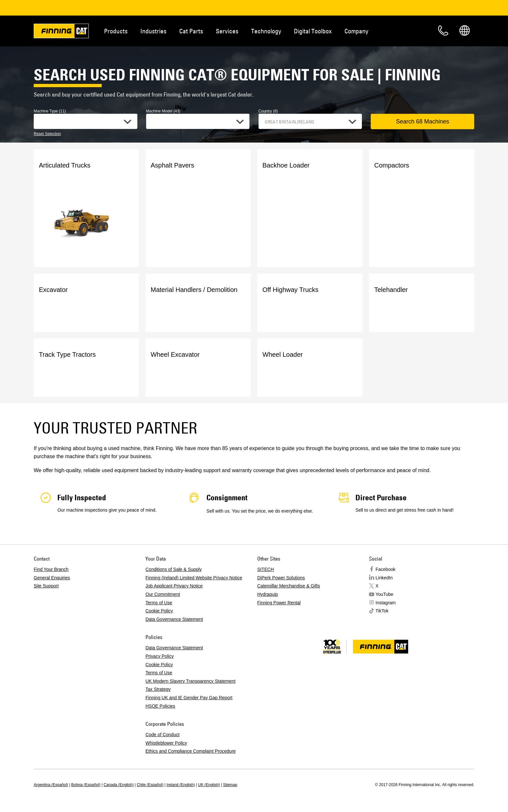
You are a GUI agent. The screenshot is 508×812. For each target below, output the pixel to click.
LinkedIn (384, 578)
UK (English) (209, 785)
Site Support (46, 586)
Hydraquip (268, 594)
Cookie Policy (159, 611)
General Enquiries (52, 578)
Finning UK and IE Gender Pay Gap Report (189, 698)
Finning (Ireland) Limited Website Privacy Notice (194, 578)
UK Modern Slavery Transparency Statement (190, 681)
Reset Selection (47, 134)
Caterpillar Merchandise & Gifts (289, 586)
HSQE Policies (160, 706)
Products (116, 31)
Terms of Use (159, 603)
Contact (443, 30)
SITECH (266, 569)
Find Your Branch (51, 569)
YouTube (384, 594)
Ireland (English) (181, 785)
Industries (153, 31)
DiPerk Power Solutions (281, 578)
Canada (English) (119, 785)
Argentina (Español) (51, 785)
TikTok (382, 611)
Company (356, 31)
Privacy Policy (160, 656)
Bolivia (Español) (86, 785)
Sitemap (230, 785)
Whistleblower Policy (166, 743)
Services (227, 31)
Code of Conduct (162, 735)
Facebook (385, 569)
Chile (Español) (150, 785)
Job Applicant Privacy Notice (174, 586)
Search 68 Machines (422, 122)
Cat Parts (191, 31)
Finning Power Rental (279, 603)
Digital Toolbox (313, 31)
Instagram (386, 603)
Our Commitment (163, 594)
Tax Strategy (158, 689)
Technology (266, 31)
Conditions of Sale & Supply (174, 569)
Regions (465, 30)
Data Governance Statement (174, 619)
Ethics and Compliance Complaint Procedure (191, 751)
